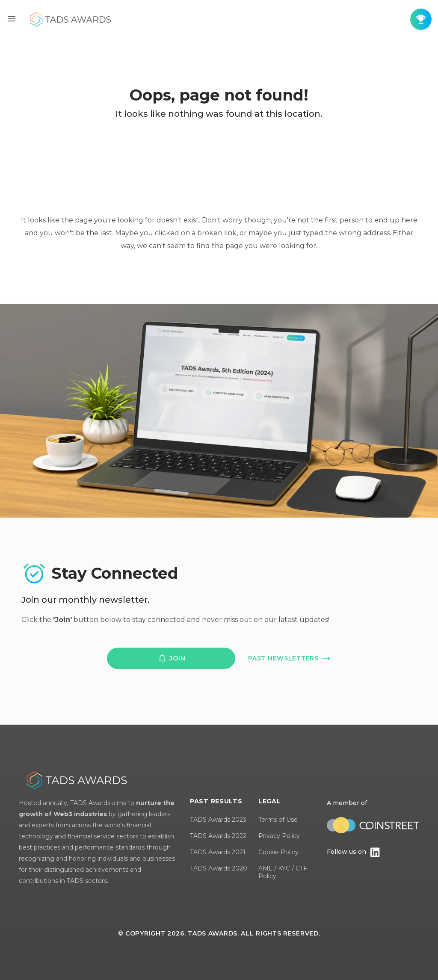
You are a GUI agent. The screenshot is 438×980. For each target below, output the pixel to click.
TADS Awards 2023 (218, 820)
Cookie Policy (278, 852)
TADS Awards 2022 (218, 836)
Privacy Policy (279, 836)
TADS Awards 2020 (219, 868)
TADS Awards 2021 (218, 852)
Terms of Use (278, 820)
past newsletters (289, 658)
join (171, 658)
